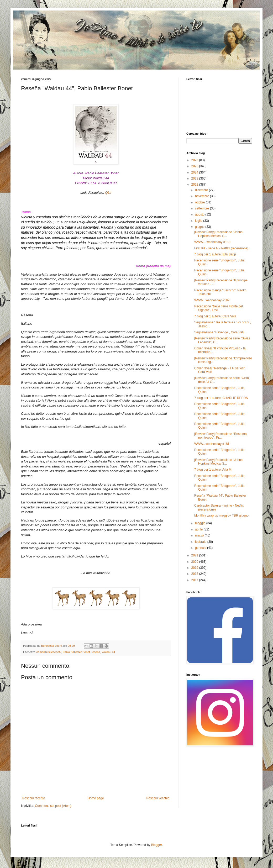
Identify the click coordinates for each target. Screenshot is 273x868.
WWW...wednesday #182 (212, 300)
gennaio (201, 548)
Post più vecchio (158, 798)
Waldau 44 (108, 652)
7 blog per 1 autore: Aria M (213, 470)
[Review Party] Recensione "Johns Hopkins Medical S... (218, 234)
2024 (195, 172)
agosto (200, 214)
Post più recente (34, 798)
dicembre (202, 190)
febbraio (201, 542)
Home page (96, 798)
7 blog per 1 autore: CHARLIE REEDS (221, 398)
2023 (195, 178)
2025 (195, 166)
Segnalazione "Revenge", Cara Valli (219, 332)
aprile (199, 529)
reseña (96, 652)
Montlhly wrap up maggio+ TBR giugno (221, 515)
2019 (195, 568)
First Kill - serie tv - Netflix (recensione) (221, 248)
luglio (199, 221)
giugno (200, 227)
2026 (195, 160)
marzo (200, 535)
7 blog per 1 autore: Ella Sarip (215, 254)
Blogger (157, 845)
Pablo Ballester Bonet (76, 652)
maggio (201, 523)
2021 (195, 555)
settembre (203, 208)
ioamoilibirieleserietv (48, 652)
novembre (203, 196)
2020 (195, 562)
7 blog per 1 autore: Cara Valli (215, 316)
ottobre (200, 202)
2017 (195, 580)
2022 (195, 185)
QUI (108, 193)
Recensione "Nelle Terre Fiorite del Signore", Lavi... (219, 308)
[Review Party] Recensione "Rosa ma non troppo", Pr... (220, 436)
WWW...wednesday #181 (212, 444)
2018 (195, 574)
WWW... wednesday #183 (212, 242)
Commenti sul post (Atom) (53, 806)
